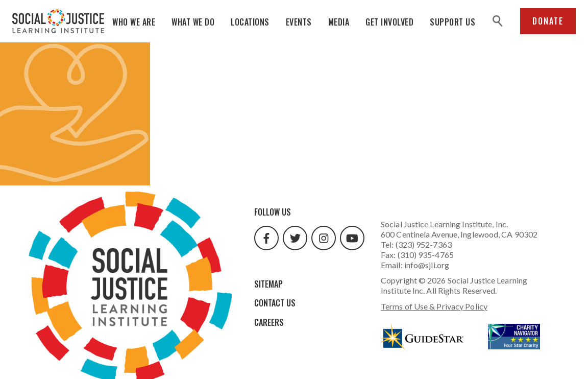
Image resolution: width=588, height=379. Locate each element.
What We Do (193, 22)
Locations (250, 22)
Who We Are (134, 22)
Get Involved (389, 22)
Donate (548, 21)
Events (299, 22)
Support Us (452, 22)
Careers (269, 322)
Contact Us (275, 303)
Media (339, 22)
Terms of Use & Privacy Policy (434, 306)
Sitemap (268, 284)
